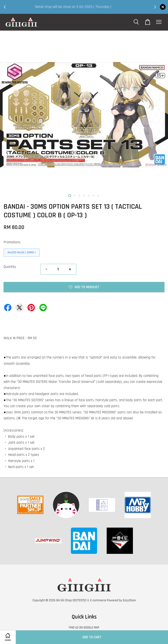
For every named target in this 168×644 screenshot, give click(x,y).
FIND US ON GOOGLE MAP (84, 628)
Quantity (10, 267)
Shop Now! (81, 10)
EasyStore (129, 600)
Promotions (12, 242)
